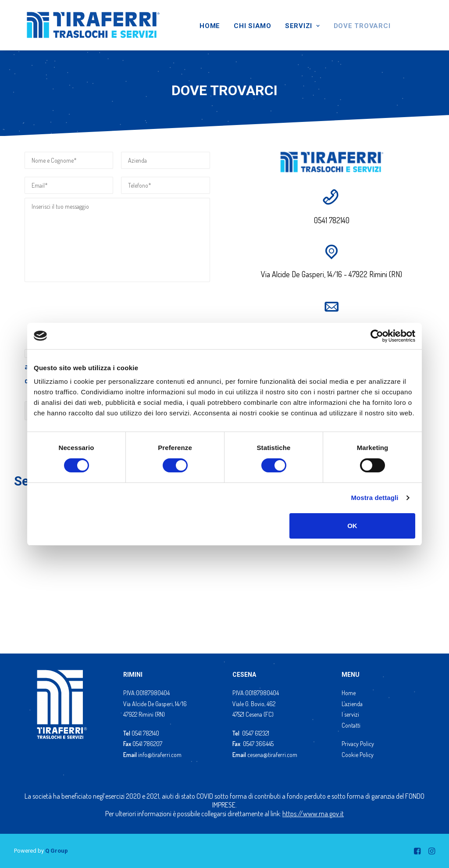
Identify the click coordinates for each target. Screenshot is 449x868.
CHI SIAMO (253, 26)
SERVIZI (303, 26)
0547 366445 (258, 744)
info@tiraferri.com (160, 755)
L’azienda (352, 704)
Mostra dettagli (374, 498)
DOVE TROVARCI (362, 26)
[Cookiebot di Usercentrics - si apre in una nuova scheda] (377, 336)
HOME (210, 26)
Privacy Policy (358, 744)
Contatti (351, 725)
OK (352, 526)
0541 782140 (145, 733)
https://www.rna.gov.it (313, 814)
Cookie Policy (358, 755)
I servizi (350, 714)
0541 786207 (147, 744)
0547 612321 (256, 733)
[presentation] (91, 307)
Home (349, 693)
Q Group (57, 851)
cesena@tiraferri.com (272, 755)
